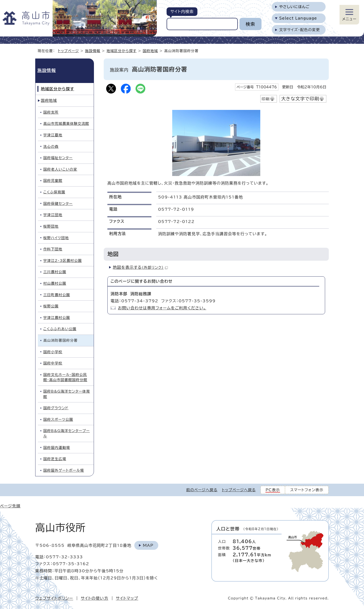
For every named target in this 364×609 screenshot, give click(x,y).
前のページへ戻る (202, 490)
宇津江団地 (53, 215)
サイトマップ (127, 598)
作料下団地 (53, 249)
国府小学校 (53, 352)
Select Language (298, 18)
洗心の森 (51, 146)
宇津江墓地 (53, 135)
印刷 (266, 99)
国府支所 (51, 112)
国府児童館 (53, 181)
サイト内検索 (182, 12)
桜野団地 (51, 226)
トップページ (68, 51)
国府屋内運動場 (57, 448)
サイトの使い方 (95, 598)
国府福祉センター (58, 158)
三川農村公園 (55, 272)
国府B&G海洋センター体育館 (67, 394)
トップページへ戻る (239, 490)
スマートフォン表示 (307, 490)
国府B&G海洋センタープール (67, 433)
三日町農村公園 (57, 295)
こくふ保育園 (54, 192)
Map (148, 545)
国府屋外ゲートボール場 (64, 470)
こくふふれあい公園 (60, 329)
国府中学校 (53, 363)
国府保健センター (58, 204)
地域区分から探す (122, 51)
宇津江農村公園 (57, 318)
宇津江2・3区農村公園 (63, 261)
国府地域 (150, 51)
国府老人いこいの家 (60, 169)
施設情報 (93, 51)
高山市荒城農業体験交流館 (66, 123)
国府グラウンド (56, 408)
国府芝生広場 (55, 459)
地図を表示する (140, 267)
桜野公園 (51, 306)
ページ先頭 (10, 506)
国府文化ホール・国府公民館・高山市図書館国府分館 (65, 377)
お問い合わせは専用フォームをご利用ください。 (162, 308)
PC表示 (273, 490)
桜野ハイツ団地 (56, 238)
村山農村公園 (55, 283)
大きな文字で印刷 (300, 99)
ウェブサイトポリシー (54, 598)
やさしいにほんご (294, 7)
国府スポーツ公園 (58, 419)
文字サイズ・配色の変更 (300, 30)
